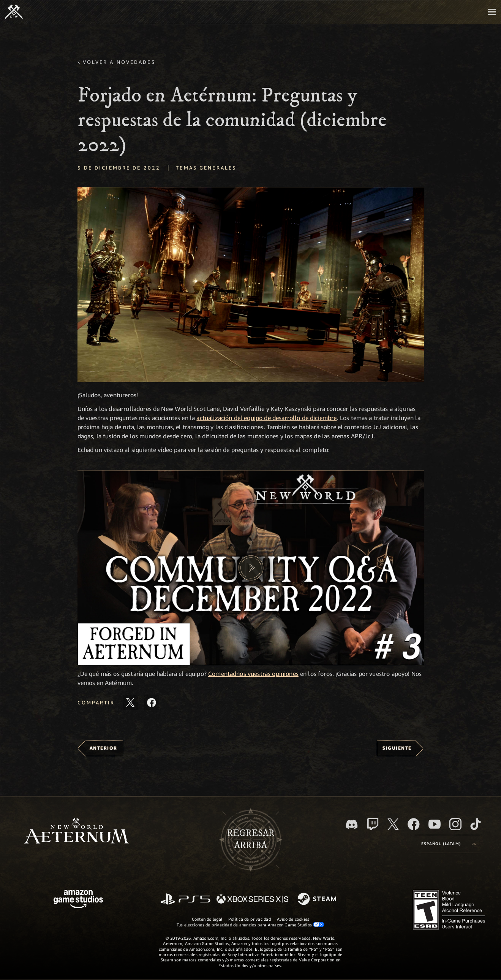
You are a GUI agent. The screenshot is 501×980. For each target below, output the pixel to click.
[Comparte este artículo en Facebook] (152, 702)
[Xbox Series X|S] (252, 900)
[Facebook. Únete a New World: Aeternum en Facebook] (414, 824)
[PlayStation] (185, 900)
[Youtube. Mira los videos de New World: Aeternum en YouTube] (435, 824)
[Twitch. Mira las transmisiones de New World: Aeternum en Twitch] (373, 824)
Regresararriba (251, 839)
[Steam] (318, 899)
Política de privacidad (250, 919)
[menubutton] (492, 12)
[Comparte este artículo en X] (130, 702)
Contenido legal (207, 919)
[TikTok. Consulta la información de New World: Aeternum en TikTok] (476, 824)
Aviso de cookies (293, 919)
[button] (251, 285)
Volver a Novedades (119, 62)
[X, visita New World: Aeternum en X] (393, 824)
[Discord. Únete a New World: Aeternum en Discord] (352, 824)
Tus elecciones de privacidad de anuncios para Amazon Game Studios (251, 924)
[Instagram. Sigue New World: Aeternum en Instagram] (455, 824)
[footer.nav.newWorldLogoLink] (77, 832)
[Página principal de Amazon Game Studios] (78, 900)
